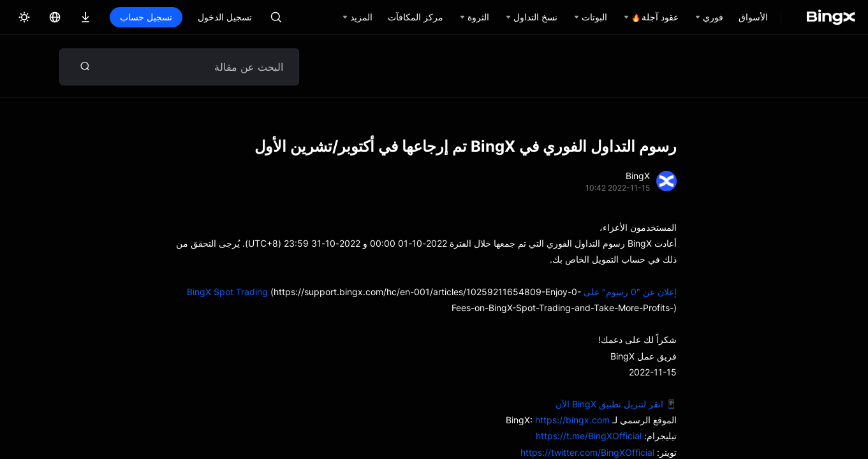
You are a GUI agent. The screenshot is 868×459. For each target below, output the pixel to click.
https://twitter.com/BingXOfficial (587, 452)
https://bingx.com (572, 420)
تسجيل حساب (146, 17)
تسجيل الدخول (225, 17)
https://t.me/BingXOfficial (589, 436)
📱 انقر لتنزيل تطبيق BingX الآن (616, 404)
